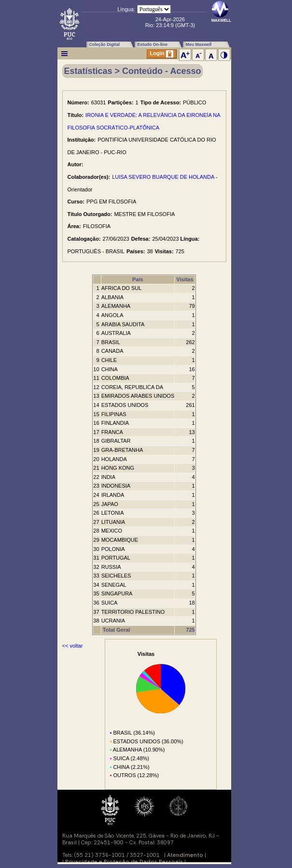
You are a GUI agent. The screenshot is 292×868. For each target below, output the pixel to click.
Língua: (126, 9)
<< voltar (73, 646)
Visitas (185, 279)
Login (162, 54)
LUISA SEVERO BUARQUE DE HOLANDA (163, 177)
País (138, 279)
